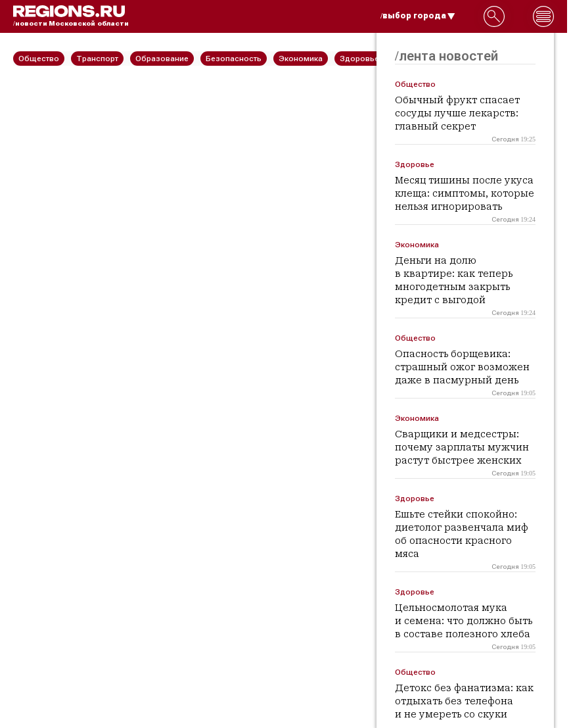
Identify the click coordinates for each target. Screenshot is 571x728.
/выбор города (418, 16)
